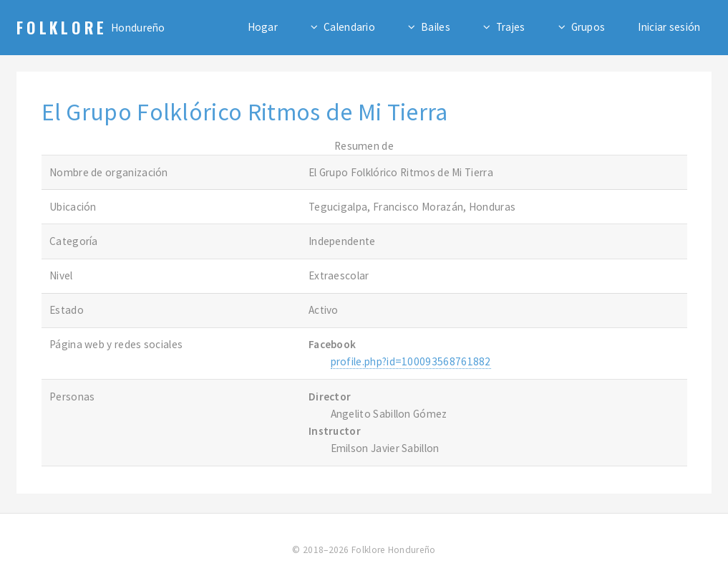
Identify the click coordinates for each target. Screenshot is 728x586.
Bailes (436, 27)
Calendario (349, 27)
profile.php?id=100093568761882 (411, 361)
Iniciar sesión (669, 27)
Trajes (511, 27)
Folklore (62, 27)
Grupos (588, 27)
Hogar (263, 27)
